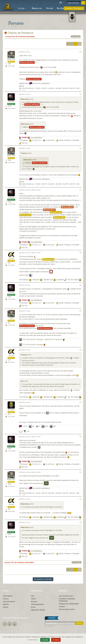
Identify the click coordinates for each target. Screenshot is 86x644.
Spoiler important (27, 62)
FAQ (33, 596)
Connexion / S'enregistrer (74, 8)
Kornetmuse (11, 59)
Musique (34, 602)
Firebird (11, 102)
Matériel (6, 604)
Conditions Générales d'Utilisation (67, 600)
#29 (80, 402)
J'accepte (45, 640)
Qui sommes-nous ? (66, 596)
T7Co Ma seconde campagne (33, 345)
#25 (80, 253)
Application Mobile (38, 610)
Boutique (61, 8)
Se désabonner (50, 626)
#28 (80, 350)
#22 (80, 94)
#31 (80, 472)
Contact (62, 607)
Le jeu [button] (22, 8)
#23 (80, 148)
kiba (11, 318)
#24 (80, 190)
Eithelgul (11, 410)
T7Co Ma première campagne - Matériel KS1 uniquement (43, 340)
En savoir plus (33, 640)
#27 (80, 311)
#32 (80, 499)
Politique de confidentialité (69, 604)
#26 (80, 285)
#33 (80, 522)
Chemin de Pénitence (19, 33)
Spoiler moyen (67, 207)
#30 (80, 437)
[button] (61, 3)
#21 (80, 52)
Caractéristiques (9, 602)
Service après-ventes (67, 609)
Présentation (8, 596)
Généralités (30, 37)
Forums (50, 8)
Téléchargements (37, 604)
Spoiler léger (56, 212)
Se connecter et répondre (43, 579)
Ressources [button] (37, 9)
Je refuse (56, 640)
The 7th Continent (19, 37)
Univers (6, 599)
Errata (33, 607)
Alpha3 (11, 258)
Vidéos (33, 599)
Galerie (6, 607)
